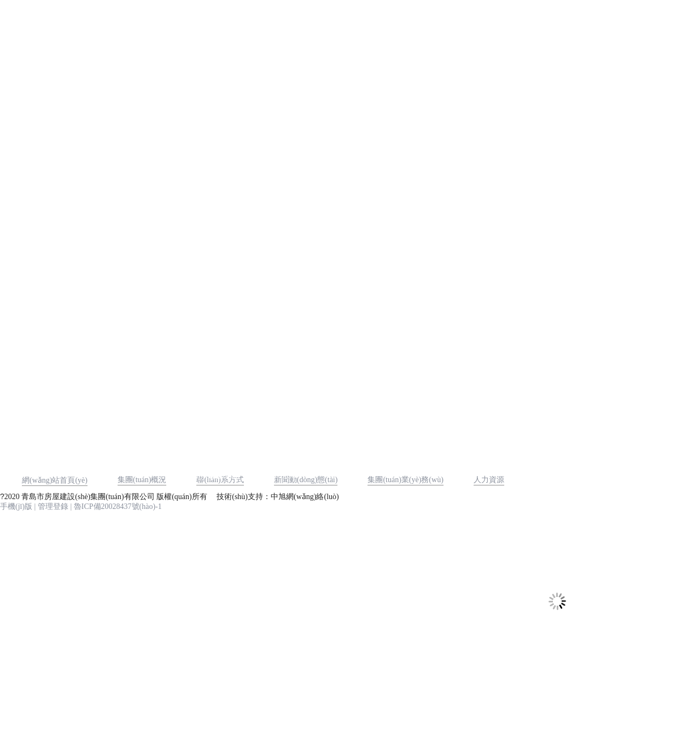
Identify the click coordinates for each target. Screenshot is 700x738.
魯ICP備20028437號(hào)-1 (118, 506)
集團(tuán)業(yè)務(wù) (405, 480)
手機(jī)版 (16, 506)
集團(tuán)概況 (142, 480)
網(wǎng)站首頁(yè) (55, 480)
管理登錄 (53, 506)
